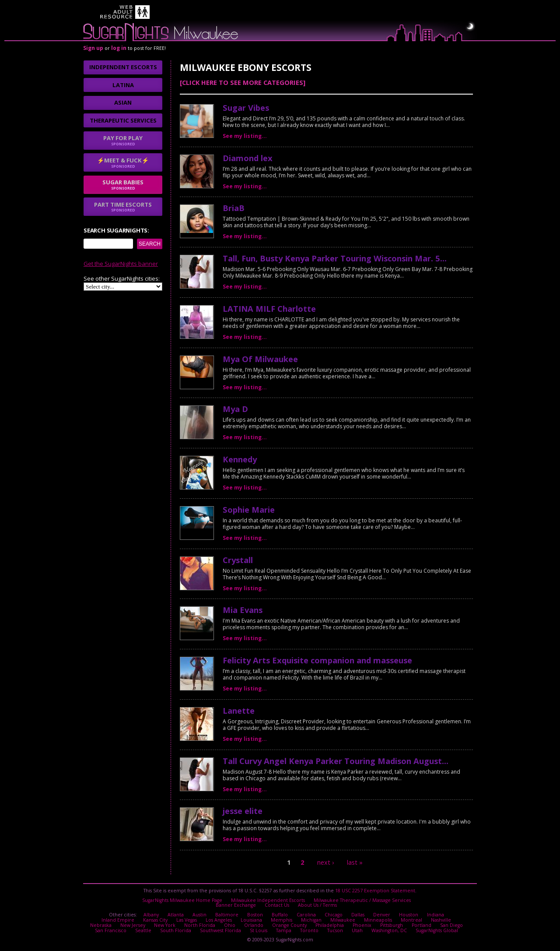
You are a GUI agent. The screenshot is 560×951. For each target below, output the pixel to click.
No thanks (221, 512)
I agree (175, 512)
